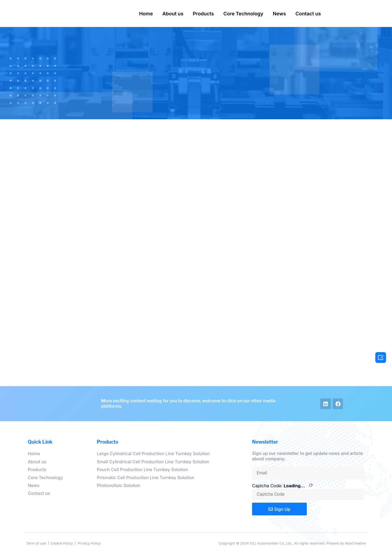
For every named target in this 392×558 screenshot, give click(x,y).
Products (203, 14)
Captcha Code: (283, 485)
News (279, 14)
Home (146, 14)
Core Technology (243, 14)
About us (173, 14)
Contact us (308, 14)
